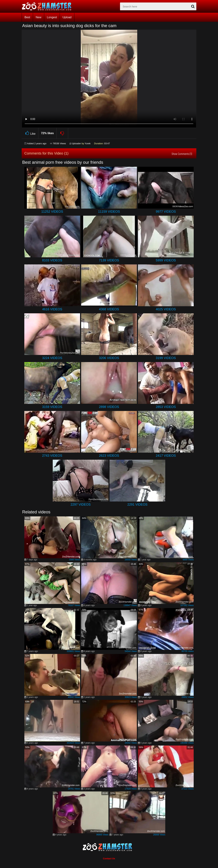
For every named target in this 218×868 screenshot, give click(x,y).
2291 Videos (137, 505)
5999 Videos (166, 260)
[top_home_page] (48, 6)
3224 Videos (52, 358)
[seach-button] (193, 6)
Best (27, 17)
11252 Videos (52, 212)
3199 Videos (166, 358)
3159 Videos (52, 407)
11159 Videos (109, 212)
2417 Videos (166, 456)
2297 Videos (81, 505)
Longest (52, 17)
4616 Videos (52, 309)
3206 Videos (109, 358)
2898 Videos (109, 407)
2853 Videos (166, 407)
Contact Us (109, 859)
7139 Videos (109, 260)
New (39, 17)
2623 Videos (109, 456)
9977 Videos (166, 212)
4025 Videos (166, 309)
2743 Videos (52, 456)
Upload (67, 17)
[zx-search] (158, 6)
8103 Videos (52, 260)
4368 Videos (109, 309)
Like (30, 133)
